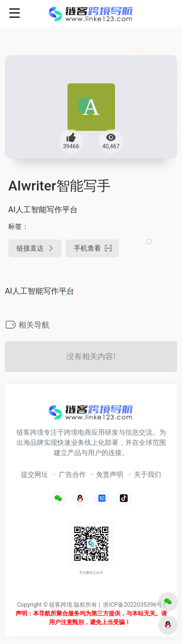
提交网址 (34, 474)
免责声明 (110, 474)
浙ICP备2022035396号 (132, 605)
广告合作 (72, 474)
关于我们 (148, 474)
